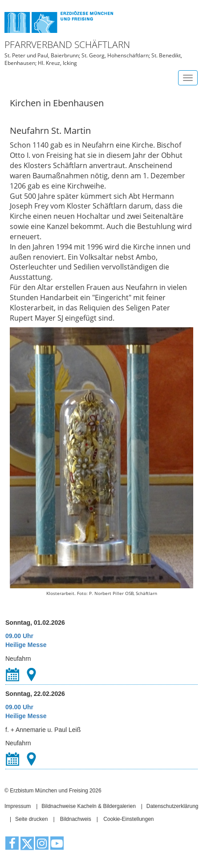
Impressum (18, 806)
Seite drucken (31, 819)
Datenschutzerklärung (173, 806)
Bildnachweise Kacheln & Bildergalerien (88, 806)
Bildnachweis (76, 819)
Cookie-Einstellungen (128, 819)
